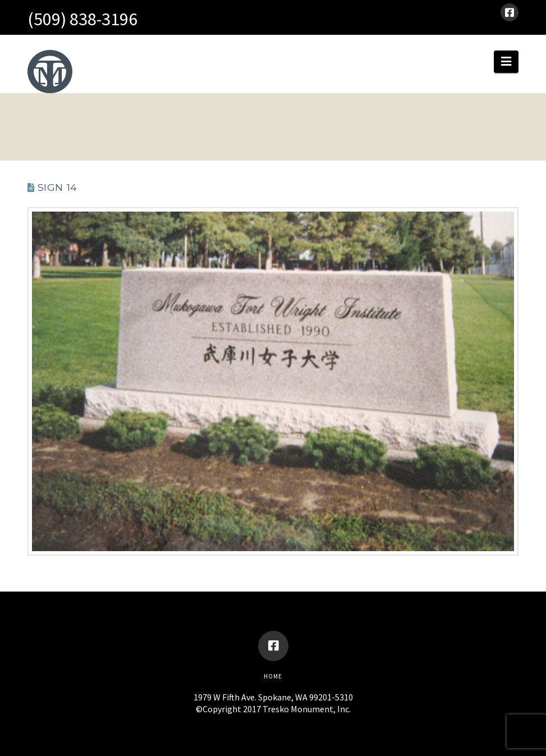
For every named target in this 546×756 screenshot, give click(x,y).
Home (273, 676)
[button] (506, 62)
